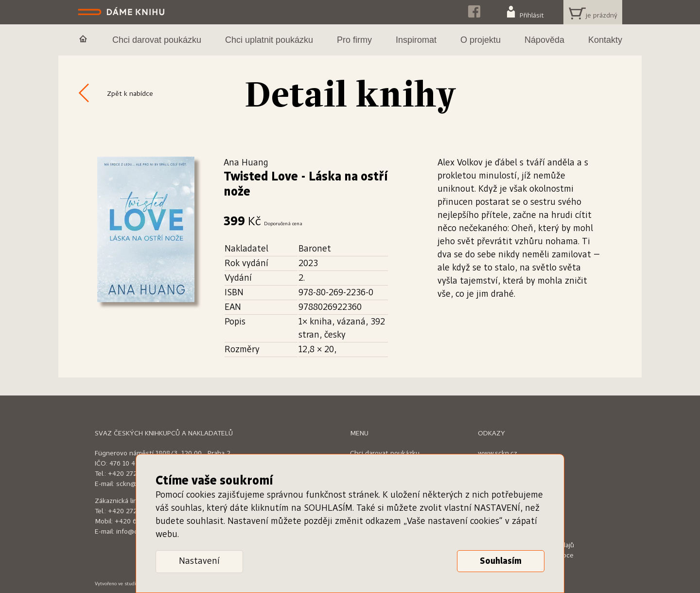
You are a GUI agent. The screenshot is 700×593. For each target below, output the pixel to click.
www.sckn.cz (498, 453)
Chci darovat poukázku (385, 453)
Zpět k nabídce (130, 94)
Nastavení (199, 561)
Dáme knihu (122, 12)
